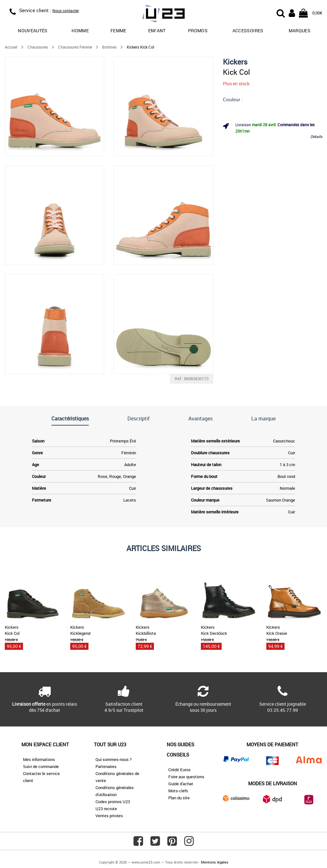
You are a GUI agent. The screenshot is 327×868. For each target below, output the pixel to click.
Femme (118, 31)
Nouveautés (33, 31)
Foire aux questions (186, 777)
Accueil (11, 47)
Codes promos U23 (113, 802)
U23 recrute (106, 809)
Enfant (157, 31)
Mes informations (39, 759)
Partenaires (106, 766)
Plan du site (179, 798)
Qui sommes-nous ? (114, 759)
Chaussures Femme (75, 47)
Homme (80, 31)
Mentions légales (215, 862)
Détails (316, 136)
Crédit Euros (179, 770)
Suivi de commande (41, 766)
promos (198, 31)
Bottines (109, 47)
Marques (300, 31)
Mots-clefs (178, 791)
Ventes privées (109, 816)
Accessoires (248, 31)
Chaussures (38, 47)
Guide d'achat (181, 784)
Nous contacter (66, 11)
